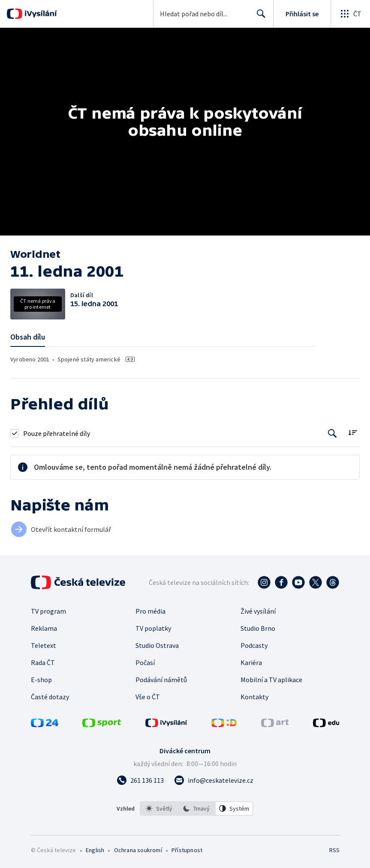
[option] (159, 808)
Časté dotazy (50, 697)
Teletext (44, 645)
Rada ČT (43, 662)
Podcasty (254, 645)
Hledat (259, 17)
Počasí (145, 662)
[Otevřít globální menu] (350, 14)
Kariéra (251, 662)
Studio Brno (258, 628)
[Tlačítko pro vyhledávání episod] (332, 433)
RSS (334, 850)
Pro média (150, 611)
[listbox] (197, 808)
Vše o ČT (148, 697)
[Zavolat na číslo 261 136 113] (140, 780)
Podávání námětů (161, 680)
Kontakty (254, 697)
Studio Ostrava (157, 645)
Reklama (44, 628)
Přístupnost (187, 850)
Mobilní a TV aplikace (271, 680)
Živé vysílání (258, 611)
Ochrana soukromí (138, 850)
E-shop (41, 680)
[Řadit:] (353, 432)
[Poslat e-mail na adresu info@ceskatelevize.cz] (214, 780)
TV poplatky (153, 628)
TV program (48, 611)
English (95, 850)
